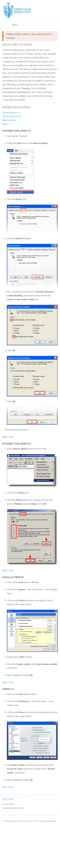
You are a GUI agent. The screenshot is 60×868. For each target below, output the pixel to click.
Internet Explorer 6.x (12, 116)
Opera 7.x (7, 124)
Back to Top (8, 437)
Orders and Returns (13, 808)
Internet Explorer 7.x (12, 113)
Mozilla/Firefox (9, 120)
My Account (9, 804)
